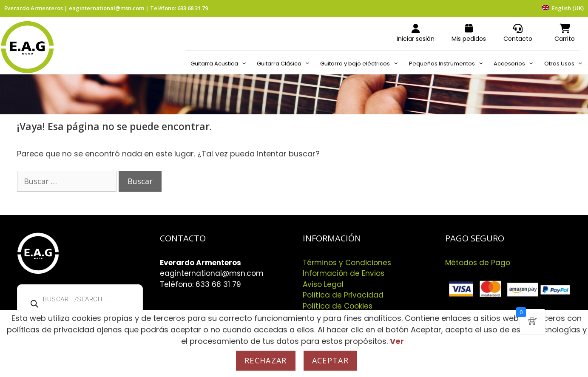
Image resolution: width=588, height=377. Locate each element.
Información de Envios (344, 273)
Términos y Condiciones (347, 263)
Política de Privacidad (343, 295)
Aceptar (330, 360)
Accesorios (516, 64)
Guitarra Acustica (221, 64)
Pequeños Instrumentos (449, 64)
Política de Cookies (338, 306)
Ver (397, 341)
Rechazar (266, 360)
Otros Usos (566, 64)
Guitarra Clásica (286, 64)
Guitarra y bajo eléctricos (362, 64)
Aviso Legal (323, 284)
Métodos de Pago (478, 263)
